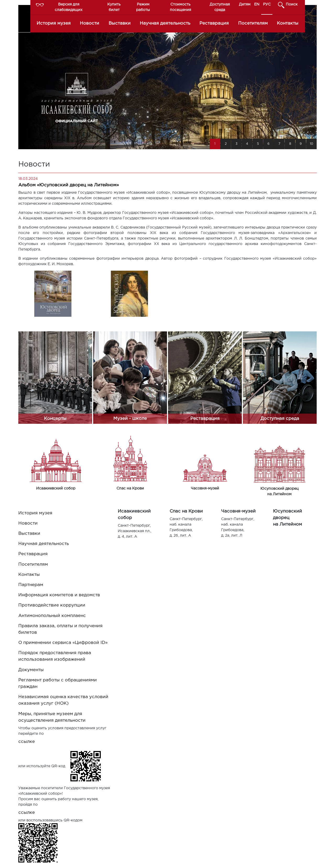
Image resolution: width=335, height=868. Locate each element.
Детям (245, 4)
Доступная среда (220, 7)
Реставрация (214, 23)
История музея (54, 23)
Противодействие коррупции (52, 605)
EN (257, 4)
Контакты (288, 23)
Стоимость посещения (180, 7)
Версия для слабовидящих (69, 7)
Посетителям (253, 23)
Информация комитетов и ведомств (59, 595)
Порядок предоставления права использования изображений (55, 656)
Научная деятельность (165, 23)
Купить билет (114, 7)
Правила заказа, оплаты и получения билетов (60, 629)
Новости (90, 23)
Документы (31, 670)
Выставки (120, 23)
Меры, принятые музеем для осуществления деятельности (52, 717)
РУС (267, 4)
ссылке (27, 742)
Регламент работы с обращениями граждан (58, 683)
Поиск (292, 4)
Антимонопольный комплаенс (52, 616)
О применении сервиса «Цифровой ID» (63, 643)
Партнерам (31, 585)
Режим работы (143, 7)
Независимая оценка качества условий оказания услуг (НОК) (63, 700)
